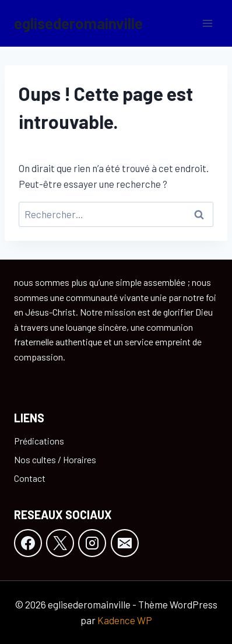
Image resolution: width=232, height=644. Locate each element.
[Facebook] (28, 543)
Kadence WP (125, 620)
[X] (60, 543)
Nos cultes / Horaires (55, 459)
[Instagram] (92, 543)
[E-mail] (125, 543)
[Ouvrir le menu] (207, 23)
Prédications (39, 441)
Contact (30, 478)
